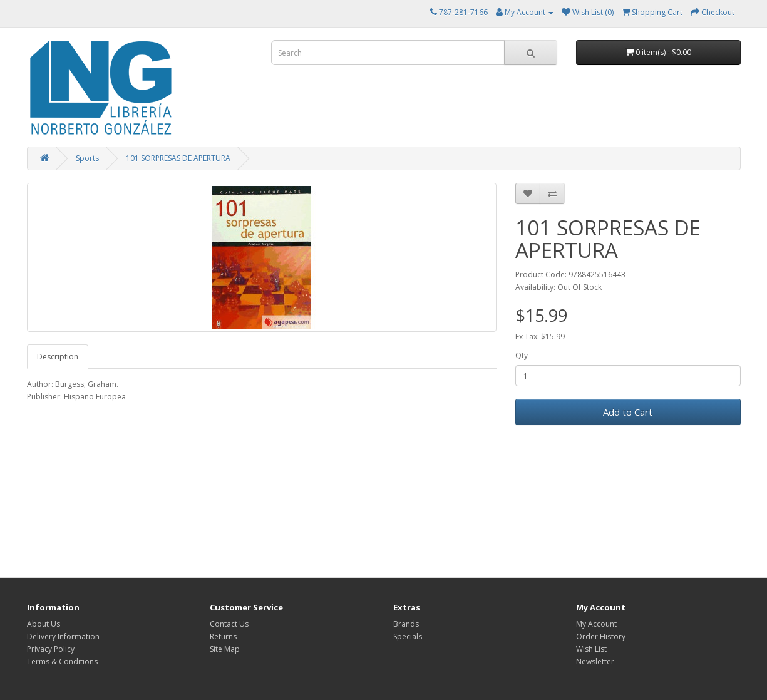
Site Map (225, 649)
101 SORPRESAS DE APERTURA (178, 158)
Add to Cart (628, 412)
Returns (223, 636)
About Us (44, 624)
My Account (596, 624)
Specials (408, 636)
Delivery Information (63, 636)
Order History (601, 636)
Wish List (591, 649)
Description (58, 357)
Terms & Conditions (62, 661)
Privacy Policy (51, 649)
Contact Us (229, 624)
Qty (522, 355)
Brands (406, 624)
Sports (87, 158)
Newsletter (595, 661)
